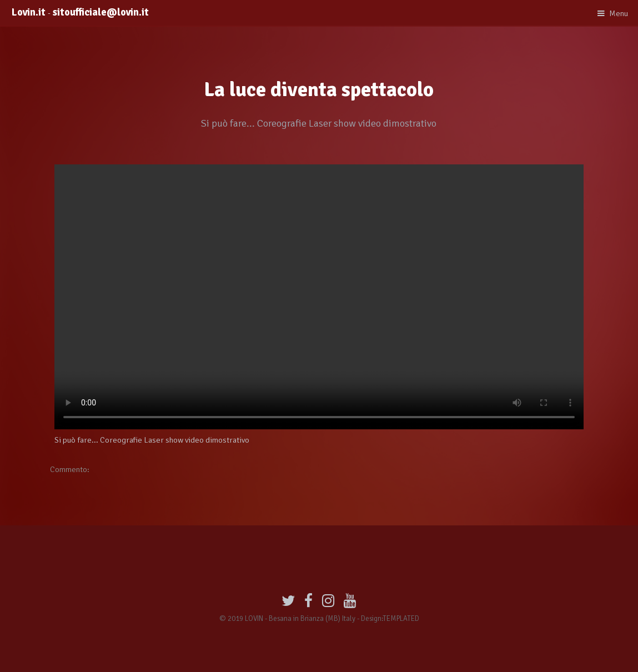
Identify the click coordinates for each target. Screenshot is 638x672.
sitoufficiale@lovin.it (101, 12)
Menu (619, 13)
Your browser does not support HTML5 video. (319, 297)
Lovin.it (32, 12)
